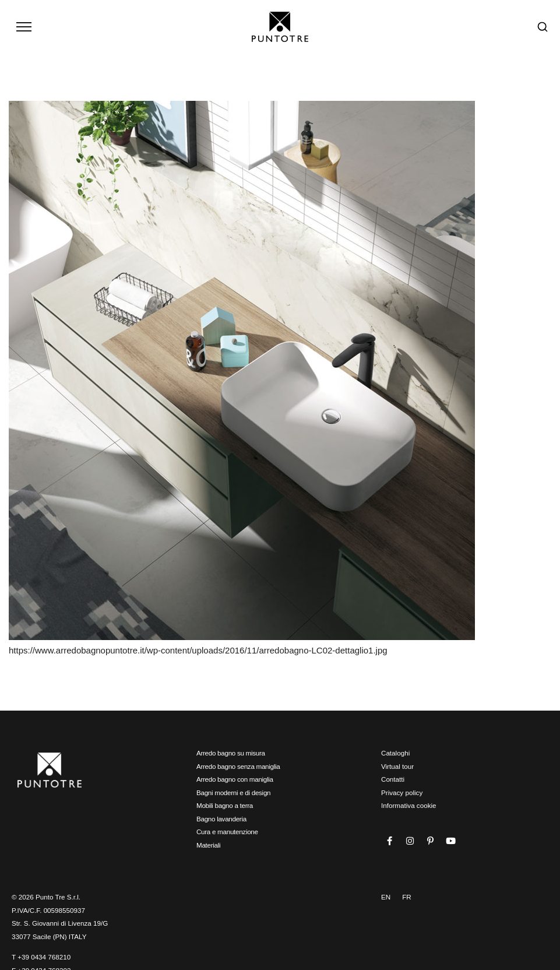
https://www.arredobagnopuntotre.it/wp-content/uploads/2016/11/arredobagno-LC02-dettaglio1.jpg (198, 650)
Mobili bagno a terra (225, 805)
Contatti (393, 779)
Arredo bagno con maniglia (235, 779)
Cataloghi (395, 752)
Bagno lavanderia (221, 818)
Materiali (208, 844)
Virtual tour (397, 766)
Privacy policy (402, 792)
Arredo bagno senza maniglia (238, 766)
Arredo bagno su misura (231, 752)
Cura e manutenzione (227, 831)
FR (407, 896)
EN (386, 896)
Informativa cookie (409, 805)
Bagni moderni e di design (233, 792)
